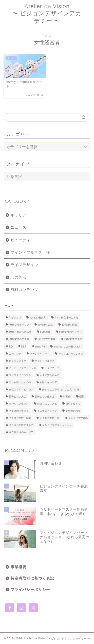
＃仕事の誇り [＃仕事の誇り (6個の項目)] (73, 411)
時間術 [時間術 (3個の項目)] (67, 397)
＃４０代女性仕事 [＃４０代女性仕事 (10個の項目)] (50, 418)
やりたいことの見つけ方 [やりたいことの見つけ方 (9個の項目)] (67, 347)
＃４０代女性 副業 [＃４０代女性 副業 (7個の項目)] (20, 418)
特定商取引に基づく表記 (32, 578)
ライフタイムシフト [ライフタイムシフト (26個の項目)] (20, 375)
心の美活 (19, 277)
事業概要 (19, 567)
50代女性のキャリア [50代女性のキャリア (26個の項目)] (71, 332)
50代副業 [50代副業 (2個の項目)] (45, 332)
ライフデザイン (24, 265)
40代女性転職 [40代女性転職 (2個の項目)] (69, 325)
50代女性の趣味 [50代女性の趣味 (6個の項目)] (47, 339)
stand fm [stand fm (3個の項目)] (40, 347)
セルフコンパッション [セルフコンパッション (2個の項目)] (71, 354)
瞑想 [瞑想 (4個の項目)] (82, 397)
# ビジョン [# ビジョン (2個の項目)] (15, 318)
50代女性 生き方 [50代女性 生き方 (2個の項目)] (73, 339)
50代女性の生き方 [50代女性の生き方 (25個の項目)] (19, 339)
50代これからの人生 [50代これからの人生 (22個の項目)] (20, 332)
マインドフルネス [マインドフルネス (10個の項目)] (45, 361)
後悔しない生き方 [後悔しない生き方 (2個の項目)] (45, 397)
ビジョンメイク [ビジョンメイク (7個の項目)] (18, 361)
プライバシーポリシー (30, 589)
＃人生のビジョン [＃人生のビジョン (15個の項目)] (47, 411)
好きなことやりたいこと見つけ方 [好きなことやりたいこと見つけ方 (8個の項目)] (61, 389)
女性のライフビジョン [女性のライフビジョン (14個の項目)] (21, 389)
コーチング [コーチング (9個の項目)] (15, 354)
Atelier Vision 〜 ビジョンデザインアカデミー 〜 (47, 13)
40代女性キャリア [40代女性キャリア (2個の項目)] (19, 325)
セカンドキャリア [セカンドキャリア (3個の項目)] (40, 354)
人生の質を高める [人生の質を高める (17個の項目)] (50, 375)
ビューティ (20, 240)
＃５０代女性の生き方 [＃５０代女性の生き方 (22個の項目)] (21, 425)
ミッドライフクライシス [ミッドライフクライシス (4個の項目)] (22, 368)
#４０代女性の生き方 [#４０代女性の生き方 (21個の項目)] (66, 318)
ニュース (19, 227)
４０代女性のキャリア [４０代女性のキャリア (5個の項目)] (21, 432)
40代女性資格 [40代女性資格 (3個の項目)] (45, 325)
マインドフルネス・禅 (30, 252)
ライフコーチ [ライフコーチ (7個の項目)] (52, 368)
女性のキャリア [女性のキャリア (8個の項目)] (48, 382)
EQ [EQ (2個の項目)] (11, 347)
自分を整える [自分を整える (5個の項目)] (73, 404)
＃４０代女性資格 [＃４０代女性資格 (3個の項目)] (78, 418)
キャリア (19, 215)
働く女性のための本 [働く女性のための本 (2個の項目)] (20, 382)
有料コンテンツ (24, 290)
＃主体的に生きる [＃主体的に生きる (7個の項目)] (19, 411)
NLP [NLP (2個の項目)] (24, 347)
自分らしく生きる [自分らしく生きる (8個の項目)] (47, 404)
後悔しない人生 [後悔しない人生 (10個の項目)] (18, 397)
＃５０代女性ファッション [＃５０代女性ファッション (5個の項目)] (57, 425)
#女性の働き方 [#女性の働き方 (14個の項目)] (38, 318)
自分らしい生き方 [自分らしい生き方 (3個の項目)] (19, 404)
